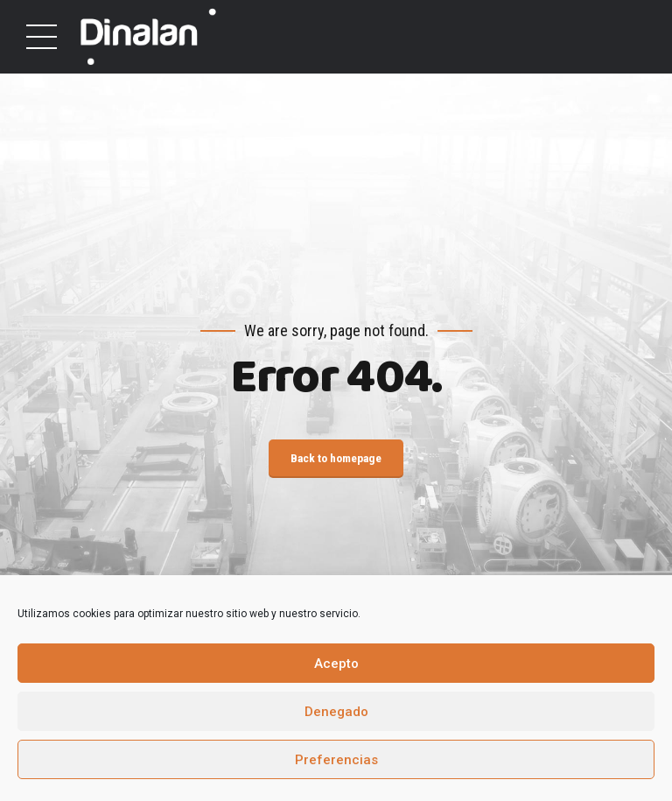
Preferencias (336, 760)
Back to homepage (336, 459)
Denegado (336, 712)
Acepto (336, 664)
